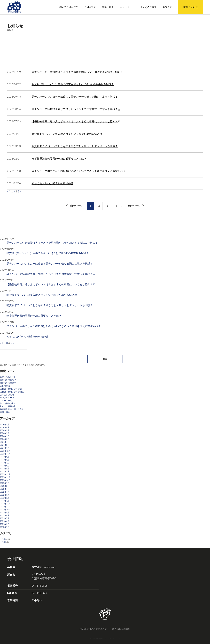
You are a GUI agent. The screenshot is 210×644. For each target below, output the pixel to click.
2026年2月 (5, 433)
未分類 (3, 539)
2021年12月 (5, 504)
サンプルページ (7, 398)
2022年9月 (5, 483)
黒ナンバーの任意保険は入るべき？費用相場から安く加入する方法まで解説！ (77, 72)
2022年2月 (5, 498)
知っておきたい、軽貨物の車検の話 (53, 183)
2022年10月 (5, 480)
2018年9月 (5, 527)
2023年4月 (5, 468)
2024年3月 (5, 445)
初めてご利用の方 (69, 7)
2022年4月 (5, 492)
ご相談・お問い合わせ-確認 (12, 392)
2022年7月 (5, 489)
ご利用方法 (90, 7)
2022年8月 (5, 486)
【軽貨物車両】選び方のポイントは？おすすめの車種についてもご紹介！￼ (76, 121)
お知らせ (167, 7)
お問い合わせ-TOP (8, 377)
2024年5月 (5, 439)
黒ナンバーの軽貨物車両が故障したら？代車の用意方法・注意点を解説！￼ (76, 109)
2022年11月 (5, 477)
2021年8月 (5, 515)
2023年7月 (5, 463)
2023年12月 (5, 451)
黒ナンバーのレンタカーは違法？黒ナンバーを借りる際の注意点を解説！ (75, 97)
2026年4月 (5, 427)
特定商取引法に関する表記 (12, 409)
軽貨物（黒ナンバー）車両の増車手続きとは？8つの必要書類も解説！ (73, 84)
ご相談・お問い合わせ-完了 (12, 389)
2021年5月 (5, 524)
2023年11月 (5, 454)
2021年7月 (5, 518)
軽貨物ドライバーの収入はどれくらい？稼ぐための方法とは (67, 134)
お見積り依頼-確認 (8, 383)
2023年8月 (5, 460)
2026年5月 (5, 424)
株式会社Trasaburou (43, 567)
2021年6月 (5, 521)
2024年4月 (5, 442)
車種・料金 (108, 7)
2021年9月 (5, 512)
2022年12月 (5, 474)
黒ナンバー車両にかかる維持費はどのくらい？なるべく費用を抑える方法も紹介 (79, 171)
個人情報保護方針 (8, 403)
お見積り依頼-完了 (8, 380)
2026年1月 (5, 436)
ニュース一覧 (6, 401)
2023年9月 (5, 457)
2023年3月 (5, 471)
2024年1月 (5, 448)
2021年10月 (5, 510)
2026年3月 (5, 430)
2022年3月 (5, 495)
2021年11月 (5, 507)
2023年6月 (5, 466)
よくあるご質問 (148, 7)
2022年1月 (5, 501)
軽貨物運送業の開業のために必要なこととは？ (59, 159)
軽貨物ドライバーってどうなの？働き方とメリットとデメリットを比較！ (75, 146)
